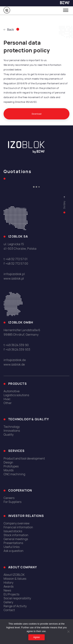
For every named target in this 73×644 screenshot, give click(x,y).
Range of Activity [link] (15, 606)
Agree (36, 637)
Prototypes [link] (11, 466)
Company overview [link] (17, 523)
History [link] (8, 583)
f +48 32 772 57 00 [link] (16, 264)
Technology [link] (12, 427)
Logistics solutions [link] (16, 395)
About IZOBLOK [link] (14, 575)
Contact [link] (9, 610)
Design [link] (8, 462)
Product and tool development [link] (24, 459)
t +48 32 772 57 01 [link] (15, 259)
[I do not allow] (68, 631)
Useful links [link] (12, 547)
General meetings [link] (16, 539)
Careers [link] (9, 498)
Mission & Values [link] (15, 579)
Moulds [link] (9, 470)
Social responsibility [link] (17, 598)
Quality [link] (9, 435)
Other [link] (8, 403)
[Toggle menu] (66, 10)
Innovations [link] (12, 431)
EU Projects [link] (11, 594)
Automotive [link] (12, 391)
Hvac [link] (7, 399)
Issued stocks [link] (13, 531)
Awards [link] (9, 587)
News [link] (7, 590)
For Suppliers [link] (12, 502)
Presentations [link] (13, 543)
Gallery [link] (8, 602)
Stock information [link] (16, 535)
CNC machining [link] (14, 474)
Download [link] (37, 114)
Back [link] (9, 30)
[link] (65, 3)
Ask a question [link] (14, 551)
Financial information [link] (18, 527)
